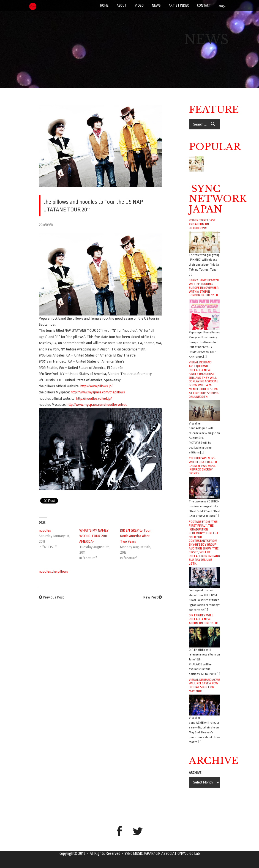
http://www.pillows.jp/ (96, 386)
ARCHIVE (195, 773)
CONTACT (204, 6)
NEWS (156, 6)
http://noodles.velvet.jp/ (94, 398)
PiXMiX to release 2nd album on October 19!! (202, 224)
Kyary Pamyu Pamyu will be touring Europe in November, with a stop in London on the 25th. (204, 288)
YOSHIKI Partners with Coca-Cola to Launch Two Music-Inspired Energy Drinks (203, 466)
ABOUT (122, 6)
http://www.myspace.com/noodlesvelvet (97, 405)
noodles (45, 530)
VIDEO (139, 6)
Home (104, 6)
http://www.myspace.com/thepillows (98, 392)
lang (222, 6)
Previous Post (53, 597)
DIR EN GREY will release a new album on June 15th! (203, 619)
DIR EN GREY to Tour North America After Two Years (135, 536)
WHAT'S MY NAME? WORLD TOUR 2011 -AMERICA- (94, 536)
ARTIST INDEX (179, 6)
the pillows (60, 571)
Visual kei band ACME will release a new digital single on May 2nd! (204, 685)
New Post (151, 597)
